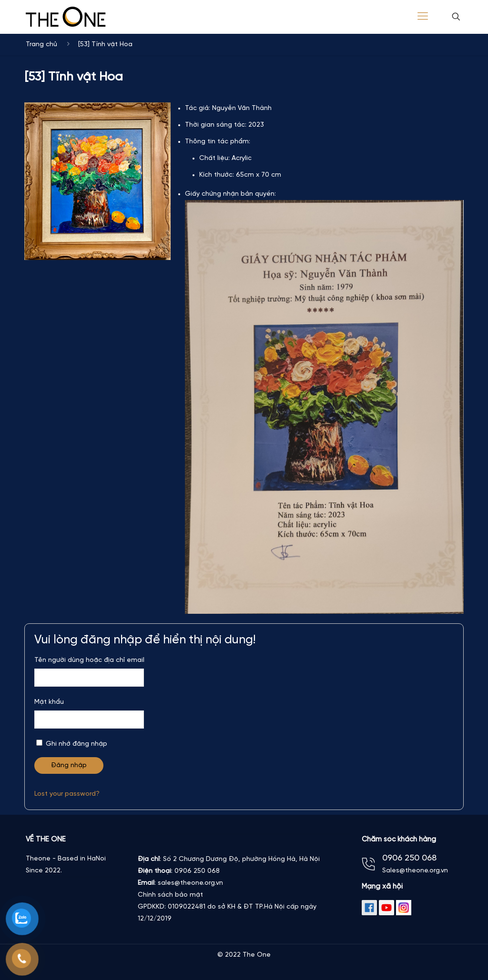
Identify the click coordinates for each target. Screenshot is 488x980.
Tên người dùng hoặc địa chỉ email (89, 660)
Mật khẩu (49, 702)
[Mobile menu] (423, 17)
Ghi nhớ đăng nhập (72, 744)
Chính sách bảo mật (170, 895)
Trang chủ (41, 45)
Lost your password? (67, 794)
